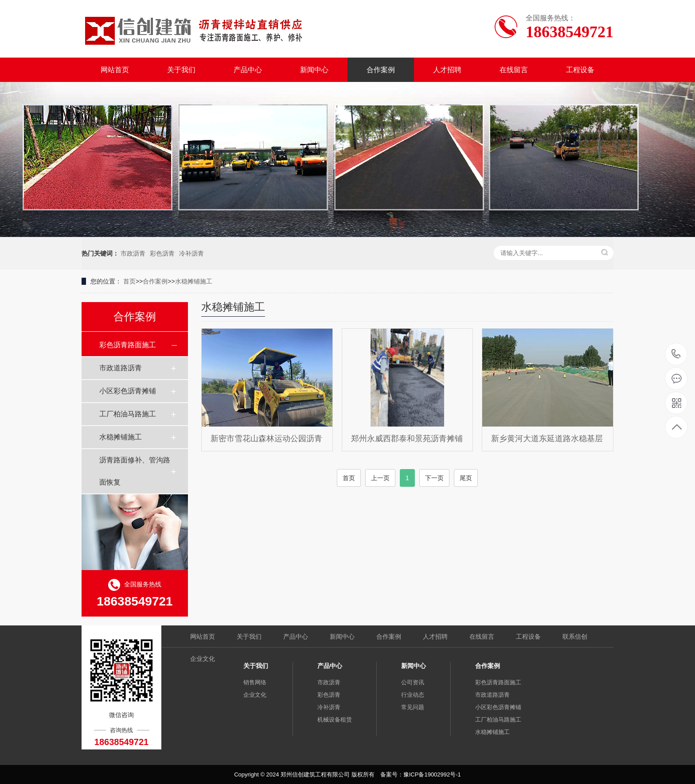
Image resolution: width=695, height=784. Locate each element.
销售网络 (255, 682)
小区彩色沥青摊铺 (128, 391)
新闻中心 (314, 70)
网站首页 (115, 70)
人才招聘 (447, 70)
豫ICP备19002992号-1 (432, 774)
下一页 (434, 478)
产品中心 (248, 70)
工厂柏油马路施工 (128, 414)
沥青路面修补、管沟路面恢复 (135, 471)
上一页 (380, 478)
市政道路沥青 (121, 368)
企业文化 (203, 659)
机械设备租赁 (335, 720)
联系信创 (575, 637)
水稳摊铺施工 (194, 281)
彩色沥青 (162, 253)
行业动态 (413, 695)
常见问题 (413, 707)
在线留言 (514, 70)
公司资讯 (413, 682)
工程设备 (580, 70)
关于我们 (181, 70)
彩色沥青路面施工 (128, 345)
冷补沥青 (191, 253)
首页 (129, 281)
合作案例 (381, 70)
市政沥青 (133, 253)
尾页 (466, 478)
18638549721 (676, 354)
